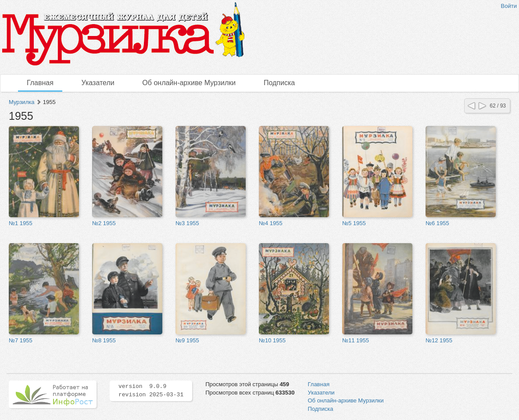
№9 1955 (187, 340)
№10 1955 (272, 340)
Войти (509, 6)
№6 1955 (437, 223)
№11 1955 (356, 340)
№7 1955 (21, 340)
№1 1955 (21, 223)
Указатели (98, 83)
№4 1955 (271, 223)
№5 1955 (354, 223)
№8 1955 (104, 340)
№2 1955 (104, 223)
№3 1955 (187, 223)
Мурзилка (21, 102)
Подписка (279, 83)
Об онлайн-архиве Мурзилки (189, 83)
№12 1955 (439, 340)
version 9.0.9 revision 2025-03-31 (151, 391)
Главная (40, 83)
